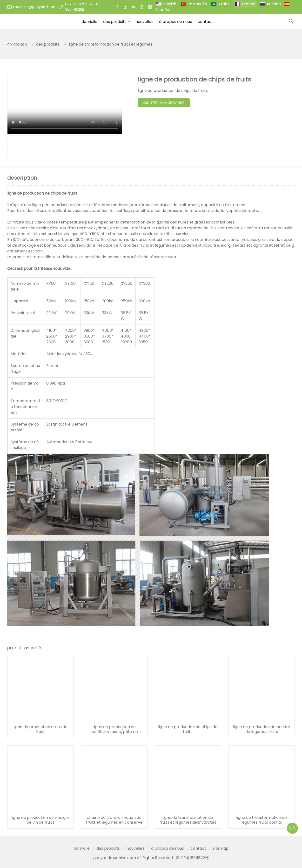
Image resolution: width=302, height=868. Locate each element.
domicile (89, 22)
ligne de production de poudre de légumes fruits (262, 729)
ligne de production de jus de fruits (40, 729)
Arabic (224, 4)
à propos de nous (175, 22)
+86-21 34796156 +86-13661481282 (83, 7)
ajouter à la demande (164, 103)
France (249, 4)
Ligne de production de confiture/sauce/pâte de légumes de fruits (114, 729)
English (170, 4)
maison (20, 44)
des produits (115, 22)
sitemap (221, 848)
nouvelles (144, 22)
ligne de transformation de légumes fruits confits (262, 820)
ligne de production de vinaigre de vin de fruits (40, 820)
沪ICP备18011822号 (192, 858)
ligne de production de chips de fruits (188, 729)
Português (197, 4)
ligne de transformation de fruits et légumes (111, 44)
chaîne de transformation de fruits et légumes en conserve (114, 820)
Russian (274, 4)
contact (205, 22)
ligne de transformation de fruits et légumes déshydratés (188, 820)
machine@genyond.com (35, 7)
